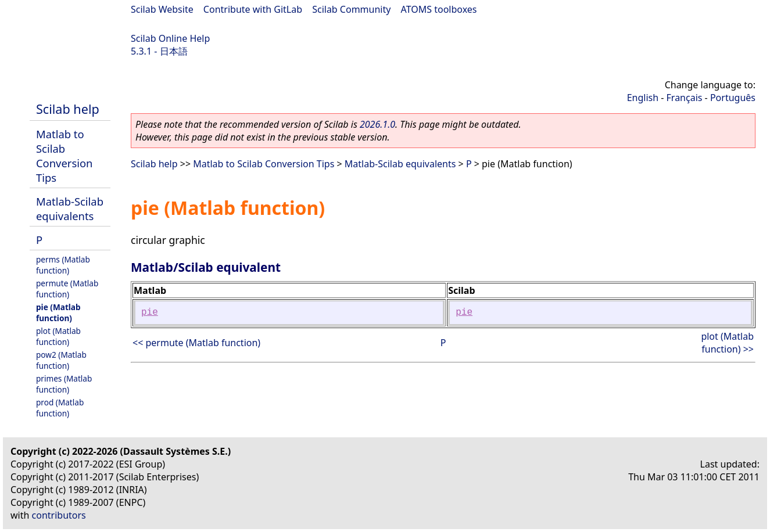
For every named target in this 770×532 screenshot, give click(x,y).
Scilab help (68, 109)
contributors (59, 515)
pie (150, 312)
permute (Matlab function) (67, 289)
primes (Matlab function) (64, 384)
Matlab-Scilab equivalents (70, 209)
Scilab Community (351, 9)
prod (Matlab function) (60, 408)
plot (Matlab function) (58, 336)
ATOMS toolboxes (439, 9)
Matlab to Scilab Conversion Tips (64, 156)
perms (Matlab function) (63, 265)
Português (733, 98)
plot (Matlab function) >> (727, 343)
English (643, 98)
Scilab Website (162, 9)
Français (685, 98)
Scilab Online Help (170, 38)
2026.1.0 (377, 124)
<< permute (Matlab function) (196, 343)
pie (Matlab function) (58, 312)
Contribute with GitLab (253, 9)
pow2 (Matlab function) (61, 360)
